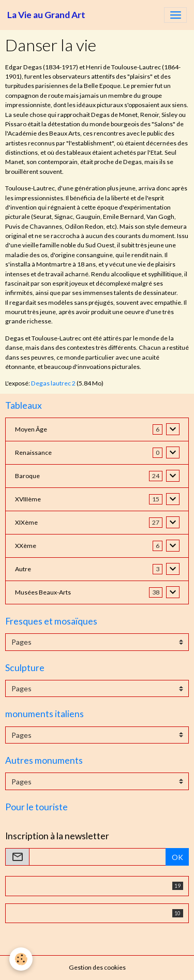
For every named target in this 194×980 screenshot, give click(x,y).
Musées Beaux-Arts (43, 592)
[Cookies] (21, 959)
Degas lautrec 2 (53, 383)
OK (177, 857)
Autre (23, 569)
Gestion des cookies (97, 967)
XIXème (26, 522)
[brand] (46, 15)
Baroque (27, 476)
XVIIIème (28, 499)
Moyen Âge (31, 429)
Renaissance (33, 452)
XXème (26, 546)
